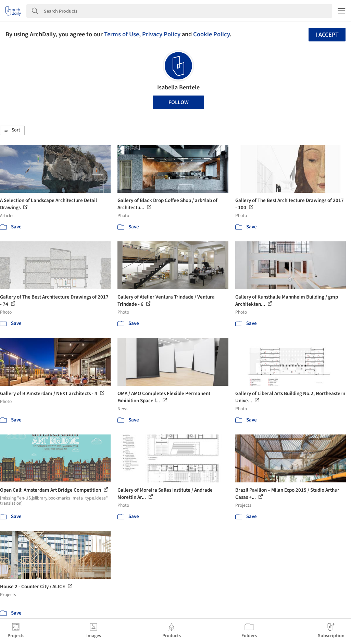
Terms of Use (122, 34)
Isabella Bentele (178, 87)
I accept (327, 35)
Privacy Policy (161, 34)
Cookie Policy (211, 34)
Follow (179, 102)
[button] (12, 130)
